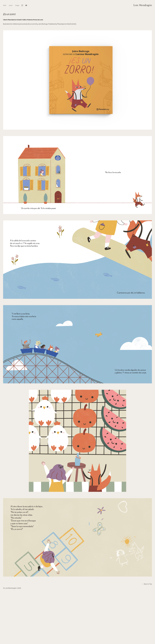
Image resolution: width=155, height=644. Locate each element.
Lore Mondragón (143, 5)
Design (17, 5)
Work (5, 5)
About (11, 5)
